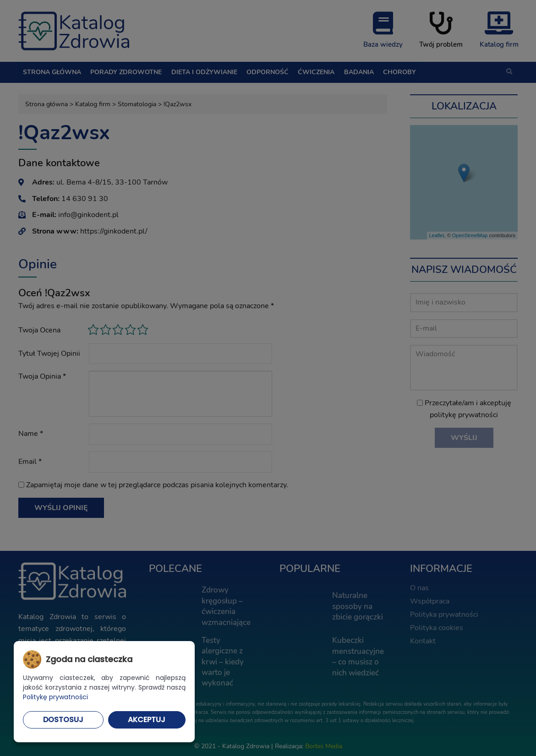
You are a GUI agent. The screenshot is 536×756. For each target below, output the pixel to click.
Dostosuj (63, 720)
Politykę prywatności (55, 697)
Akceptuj (147, 720)
